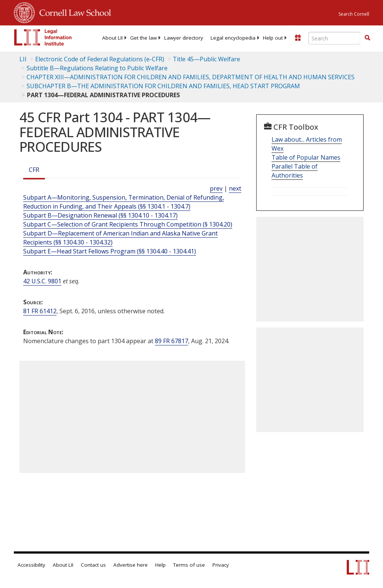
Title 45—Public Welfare (206, 59)
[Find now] (367, 38)
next (235, 188)
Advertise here (131, 565)
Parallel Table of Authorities (295, 171)
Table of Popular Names (306, 157)
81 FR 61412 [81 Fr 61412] (40, 311)
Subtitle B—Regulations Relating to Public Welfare (97, 68)
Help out (273, 38)
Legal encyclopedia (233, 38)
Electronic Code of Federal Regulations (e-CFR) (100, 59)
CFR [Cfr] (34, 170)
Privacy (221, 565)
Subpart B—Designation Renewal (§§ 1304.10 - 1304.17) (100, 215)
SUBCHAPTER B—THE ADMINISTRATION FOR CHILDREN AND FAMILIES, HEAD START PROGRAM (163, 86)
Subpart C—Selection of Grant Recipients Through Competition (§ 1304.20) (128, 224)
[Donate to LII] (298, 38)
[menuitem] (112, 38)
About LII (112, 38)
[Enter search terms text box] (334, 38)
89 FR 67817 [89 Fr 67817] (171, 341)
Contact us (93, 565)
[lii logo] (43, 37)
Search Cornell (354, 14)
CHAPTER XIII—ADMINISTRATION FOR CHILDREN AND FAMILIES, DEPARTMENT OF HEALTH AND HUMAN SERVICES (191, 77)
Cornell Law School (73, 12)
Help (160, 565)
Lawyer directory (184, 38)
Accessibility (31, 565)
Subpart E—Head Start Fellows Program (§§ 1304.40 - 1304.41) (110, 251)
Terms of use (189, 565)
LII (23, 59)
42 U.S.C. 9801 (42, 281)
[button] (367, 38)
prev (216, 188)
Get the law (143, 38)
